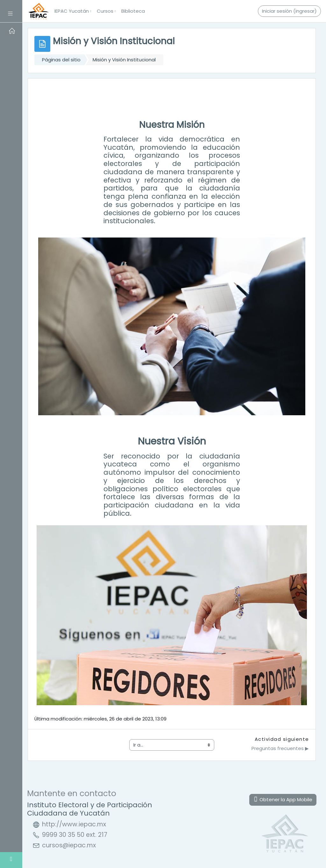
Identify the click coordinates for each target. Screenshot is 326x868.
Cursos (105, 11)
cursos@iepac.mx (69, 845)
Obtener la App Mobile (283, 799)
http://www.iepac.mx (74, 824)
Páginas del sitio (61, 60)
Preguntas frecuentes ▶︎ (280, 748)
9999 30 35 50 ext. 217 (75, 835)
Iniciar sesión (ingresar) (289, 11)
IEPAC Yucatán (72, 11)
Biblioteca (133, 11)
